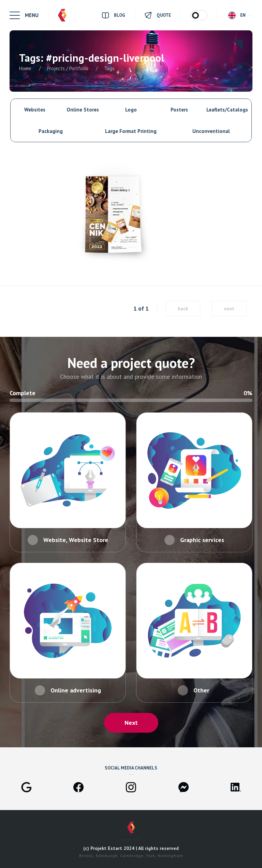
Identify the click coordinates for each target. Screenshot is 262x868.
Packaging (51, 131)
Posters (179, 110)
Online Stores (83, 110)
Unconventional (211, 131)
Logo (131, 110)
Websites (35, 110)
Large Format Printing (131, 131)
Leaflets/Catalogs (227, 110)
